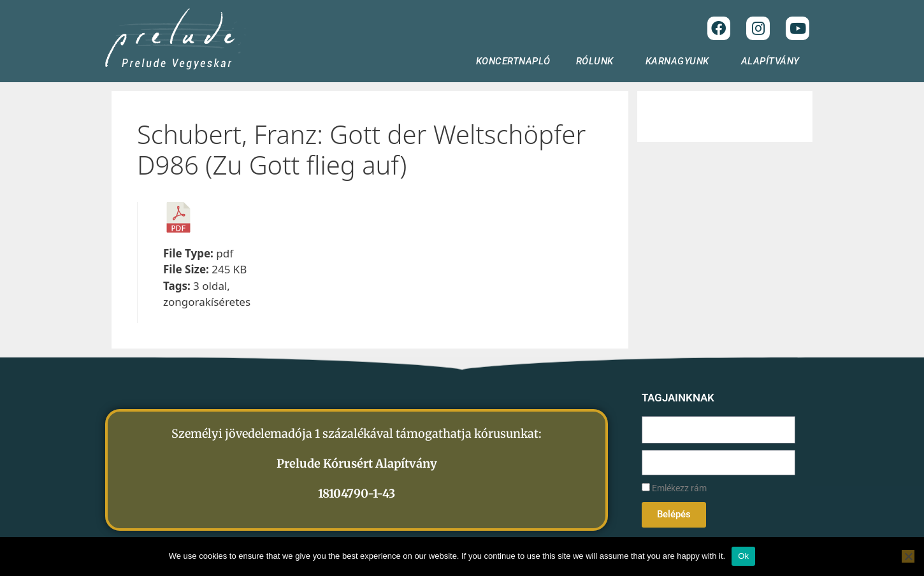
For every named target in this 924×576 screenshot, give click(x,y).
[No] (908, 556)
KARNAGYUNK (681, 61)
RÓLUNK (598, 61)
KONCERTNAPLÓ (513, 61)
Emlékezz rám (674, 488)
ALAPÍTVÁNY (774, 61)
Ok (743, 556)
